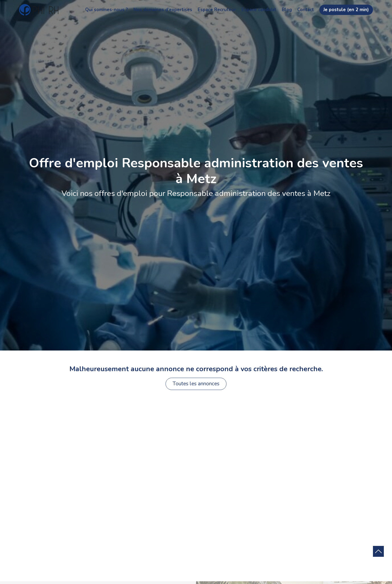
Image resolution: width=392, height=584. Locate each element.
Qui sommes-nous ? (107, 10)
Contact (306, 10)
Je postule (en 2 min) (346, 10)
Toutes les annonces (196, 384)
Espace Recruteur (217, 10)
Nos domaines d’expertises (163, 10)
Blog (287, 10)
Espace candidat (259, 10)
